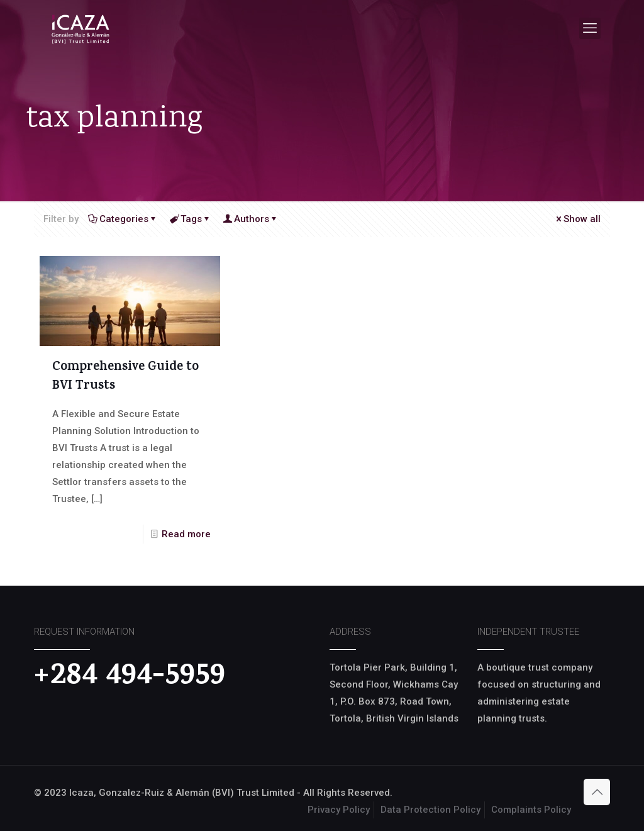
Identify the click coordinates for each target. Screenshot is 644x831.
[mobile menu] (590, 28)
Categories (123, 219)
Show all (577, 219)
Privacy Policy (339, 810)
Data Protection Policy (430, 810)
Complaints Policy (531, 810)
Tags (190, 219)
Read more (186, 534)
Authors (251, 219)
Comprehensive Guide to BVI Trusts (125, 377)
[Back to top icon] (597, 792)
